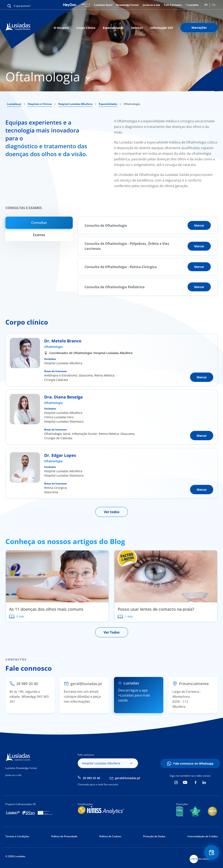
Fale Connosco (173, 5)
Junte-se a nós (151, 5)
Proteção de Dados (154, 836)
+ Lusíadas (192, 5)
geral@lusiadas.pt (128, 778)
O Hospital (61, 28)
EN (214, 5)
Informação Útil (162, 28)
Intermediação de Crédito (202, 836)
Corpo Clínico (86, 28)
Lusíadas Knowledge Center (21, 768)
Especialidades (113, 28)
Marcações (199, 28)
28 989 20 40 (91, 778)
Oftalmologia (53, 347)
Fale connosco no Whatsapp (193, 763)
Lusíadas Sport (103, 5)
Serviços (137, 28)
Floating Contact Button (212, 853)
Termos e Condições (17, 836)
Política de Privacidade (64, 836)
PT (206, 5)
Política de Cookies (110, 836)
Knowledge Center (128, 5)
